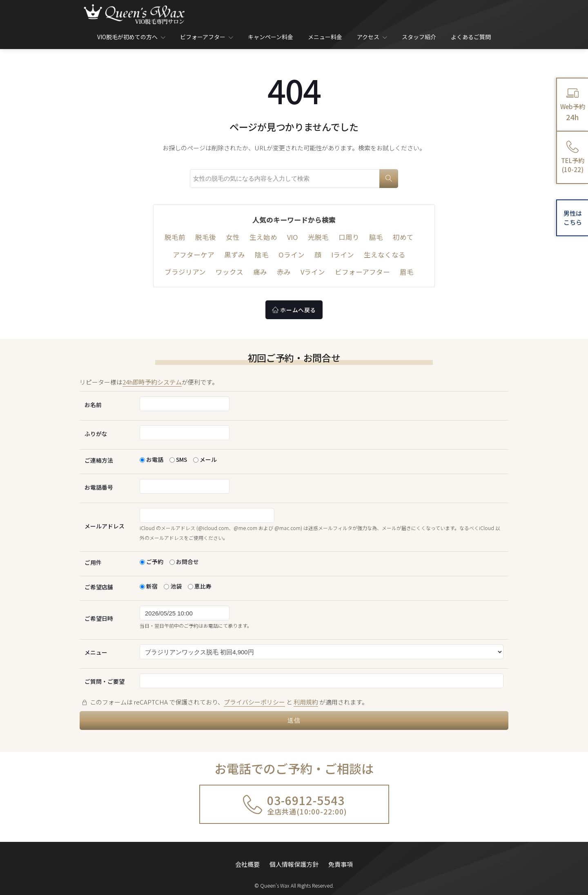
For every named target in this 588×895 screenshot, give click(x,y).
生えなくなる (385, 255)
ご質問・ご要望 (105, 681)
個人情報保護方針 (294, 859)
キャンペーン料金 (271, 37)
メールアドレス (105, 526)
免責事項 (341, 859)
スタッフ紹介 (419, 37)
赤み (284, 272)
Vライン (313, 272)
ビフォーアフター (207, 37)
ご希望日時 (99, 618)
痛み (260, 272)
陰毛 (262, 255)
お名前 (93, 405)
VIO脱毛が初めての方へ (131, 37)
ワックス (229, 272)
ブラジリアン (185, 272)
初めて (403, 237)
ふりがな (96, 434)
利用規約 (306, 702)
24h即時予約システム (152, 382)
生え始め (263, 237)
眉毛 (407, 272)
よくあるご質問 (471, 37)
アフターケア (194, 255)
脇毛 (376, 237)
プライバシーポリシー (254, 702)
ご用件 (93, 562)
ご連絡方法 (99, 460)
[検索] (389, 179)
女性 (233, 237)
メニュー (96, 652)
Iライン (343, 255)
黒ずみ (235, 255)
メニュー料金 (325, 37)
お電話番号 (99, 487)
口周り (349, 237)
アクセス (372, 37)
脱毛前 (175, 237)
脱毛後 (206, 237)
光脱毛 (318, 237)
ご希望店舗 (99, 587)
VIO (293, 237)
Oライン (292, 255)
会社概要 (247, 859)
